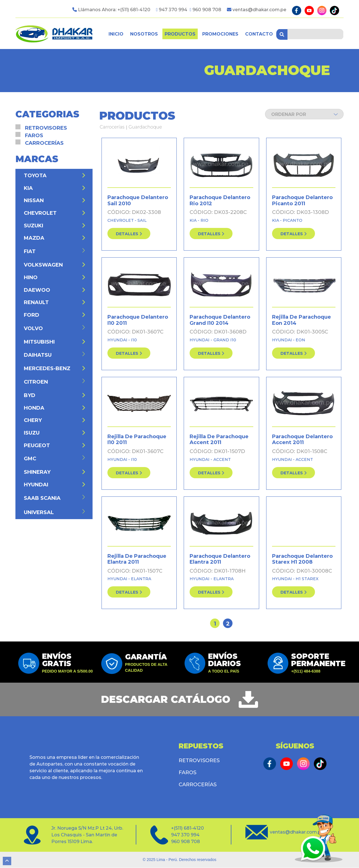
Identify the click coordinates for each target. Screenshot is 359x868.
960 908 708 (207, 10)
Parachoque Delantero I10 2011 (138, 320)
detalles (129, 234)
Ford (55, 315)
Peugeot (55, 445)
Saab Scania (55, 498)
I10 (134, 340)
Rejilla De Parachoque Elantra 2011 (137, 559)
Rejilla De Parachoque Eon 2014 (302, 320)
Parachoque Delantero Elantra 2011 (220, 559)
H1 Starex (307, 579)
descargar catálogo (166, 700)
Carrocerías (112, 127)
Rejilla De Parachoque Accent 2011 (219, 440)
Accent (222, 459)
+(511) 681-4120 (134, 10)
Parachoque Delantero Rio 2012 (220, 201)
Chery (55, 421)
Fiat (55, 252)
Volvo (55, 328)
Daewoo (55, 290)
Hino (55, 277)
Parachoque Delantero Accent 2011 (302, 440)
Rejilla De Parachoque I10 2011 (137, 440)
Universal (55, 512)
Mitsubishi (55, 342)
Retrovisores (46, 128)
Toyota (55, 176)
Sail (142, 220)
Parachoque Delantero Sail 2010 (138, 201)
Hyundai (118, 340)
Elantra (141, 579)
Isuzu (55, 433)
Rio (204, 220)
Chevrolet (121, 220)
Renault (55, 303)
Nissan (55, 201)
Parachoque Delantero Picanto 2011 (302, 201)
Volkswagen (55, 265)
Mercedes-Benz (55, 369)
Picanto (293, 220)
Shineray (55, 472)
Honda (55, 408)
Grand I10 (225, 340)
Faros (34, 136)
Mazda (55, 238)
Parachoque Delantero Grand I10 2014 (220, 320)
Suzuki (55, 226)
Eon (300, 340)
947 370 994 (174, 10)
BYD (55, 395)
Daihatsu (55, 355)
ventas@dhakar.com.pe (259, 10)
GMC (55, 459)
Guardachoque (145, 127)
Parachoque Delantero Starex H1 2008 (302, 559)
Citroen (55, 382)
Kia (194, 220)
